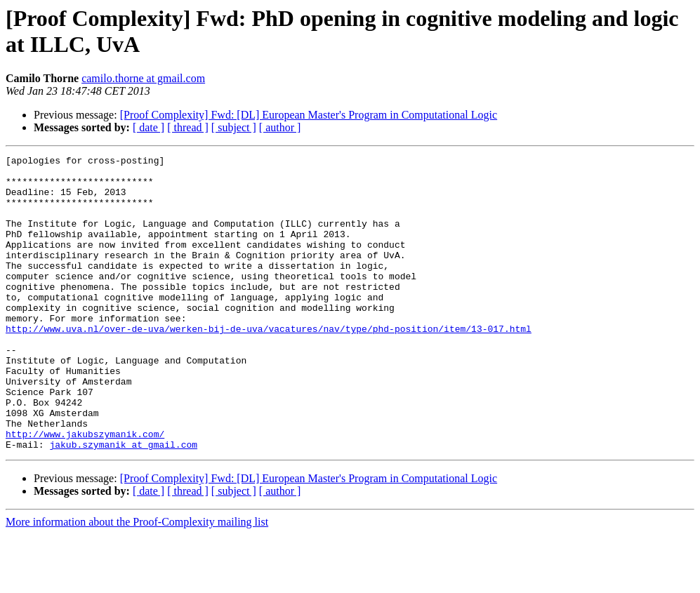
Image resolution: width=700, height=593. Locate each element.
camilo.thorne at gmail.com (143, 78)
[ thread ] (188, 127)
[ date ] (148, 127)
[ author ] (280, 127)
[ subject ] (234, 127)
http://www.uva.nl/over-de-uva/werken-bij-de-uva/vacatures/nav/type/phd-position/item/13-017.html (269, 364)
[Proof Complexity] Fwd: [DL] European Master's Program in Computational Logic (309, 115)
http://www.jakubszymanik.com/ (85, 491)
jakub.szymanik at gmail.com (123, 503)
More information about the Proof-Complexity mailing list (137, 581)
